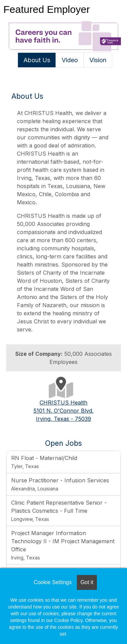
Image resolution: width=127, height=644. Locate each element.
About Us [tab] (37, 60)
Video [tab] (70, 60)
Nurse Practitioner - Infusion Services (60, 484)
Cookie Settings (52, 582)
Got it (87, 582)
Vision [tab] (98, 60)
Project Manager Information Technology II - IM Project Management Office (63, 545)
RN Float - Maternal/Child (44, 462)
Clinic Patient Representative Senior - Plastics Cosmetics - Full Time (59, 511)
